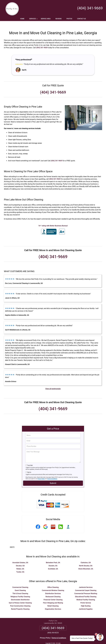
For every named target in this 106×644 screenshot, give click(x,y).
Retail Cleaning (53, 600)
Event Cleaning (20, 584)
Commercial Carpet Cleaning (86, 584)
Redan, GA (20, 563)
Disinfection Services (53, 587)
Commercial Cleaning (20, 581)
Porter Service (86, 597)
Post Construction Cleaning (20, 600)
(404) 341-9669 (90, 8)
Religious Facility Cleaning (20, 591)
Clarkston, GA (86, 556)
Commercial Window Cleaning (53, 584)
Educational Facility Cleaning (86, 591)
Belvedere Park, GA (53, 556)
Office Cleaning (53, 581)
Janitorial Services (86, 581)
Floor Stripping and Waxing (53, 597)
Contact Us (81, 19)
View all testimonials (53, 383)
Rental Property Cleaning (20, 603)
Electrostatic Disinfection (20, 594)
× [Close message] (93, 636)
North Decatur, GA (86, 560)
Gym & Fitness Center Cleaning (20, 597)
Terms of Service (68, 640)
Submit (53, 477)
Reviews (58, 19)
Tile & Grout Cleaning (20, 587)
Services (34, 19)
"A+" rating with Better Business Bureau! (53, 220)
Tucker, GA (20, 566)
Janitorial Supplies (86, 603)
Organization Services (53, 603)
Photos (69, 19)
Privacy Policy (41, 473)
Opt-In (29, 466)
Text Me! (30, 459)
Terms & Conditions (52, 473)
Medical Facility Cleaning (86, 594)
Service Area (46, 19)
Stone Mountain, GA (86, 563)
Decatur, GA (20, 560)
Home (22, 19)
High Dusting (86, 600)
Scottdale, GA (53, 563)
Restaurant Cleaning (53, 591)
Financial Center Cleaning (53, 594)
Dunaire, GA (53, 560)
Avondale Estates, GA (20, 556)
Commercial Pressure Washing (86, 587)
